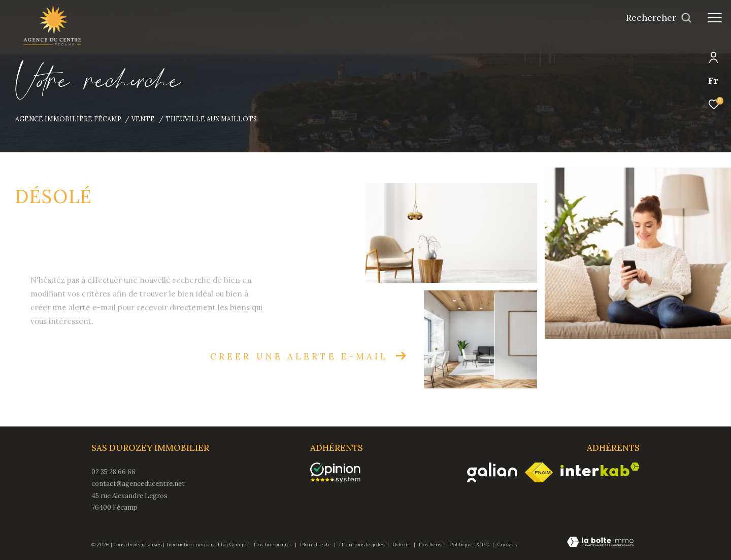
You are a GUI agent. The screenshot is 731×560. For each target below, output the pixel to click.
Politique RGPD (469, 545)
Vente (143, 119)
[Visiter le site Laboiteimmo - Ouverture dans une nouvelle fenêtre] (600, 543)
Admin (402, 545)
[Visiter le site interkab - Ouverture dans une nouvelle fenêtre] (600, 469)
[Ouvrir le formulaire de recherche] (659, 18)
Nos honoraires (274, 545)
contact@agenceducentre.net (138, 484)
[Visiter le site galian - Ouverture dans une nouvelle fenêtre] (492, 472)
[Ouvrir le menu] (715, 18)
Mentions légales (362, 545)
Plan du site (316, 545)
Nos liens (431, 545)
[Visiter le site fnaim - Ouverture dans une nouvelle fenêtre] (539, 473)
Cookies (507, 545)
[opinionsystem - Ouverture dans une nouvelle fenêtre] (340, 473)
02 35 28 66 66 (113, 472)
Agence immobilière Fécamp (68, 119)
